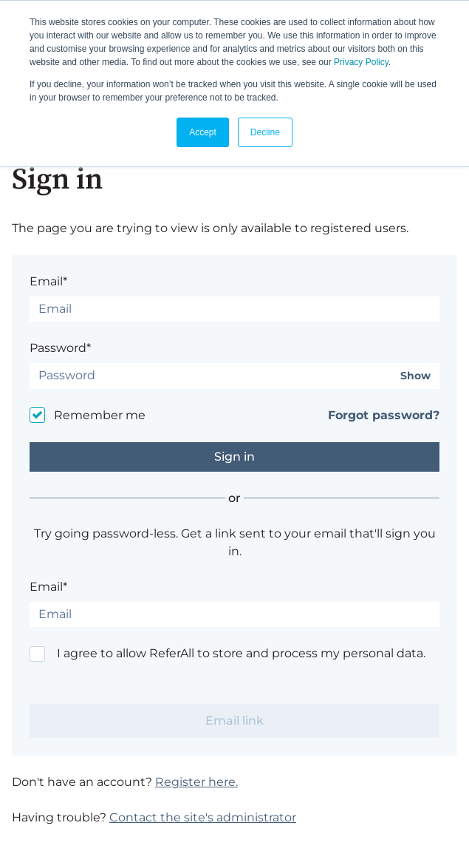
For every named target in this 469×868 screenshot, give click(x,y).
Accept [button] (203, 132)
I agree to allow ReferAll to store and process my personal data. (241, 653)
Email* (48, 281)
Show (415, 376)
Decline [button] (265, 132)
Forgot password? (384, 415)
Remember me (100, 415)
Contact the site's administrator (203, 817)
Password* (60, 348)
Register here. (196, 782)
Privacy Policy (361, 62)
